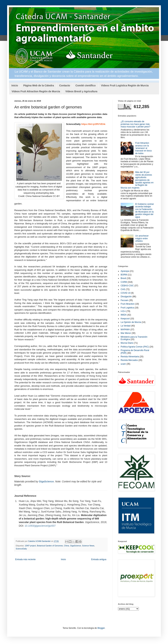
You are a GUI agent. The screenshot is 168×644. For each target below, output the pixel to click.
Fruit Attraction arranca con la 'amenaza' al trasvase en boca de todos (143, 148)
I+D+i (123, 311)
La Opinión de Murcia (131, 322)
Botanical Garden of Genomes (50, 546)
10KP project (30, 546)
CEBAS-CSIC (127, 286)
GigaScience (76, 546)
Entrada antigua (99, 559)
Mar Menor (126, 333)
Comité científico (86, 85)
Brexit (123, 278)
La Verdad (126, 326)
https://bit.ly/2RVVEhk (93, 124)
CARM (124, 282)
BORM (124, 275)
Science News (88, 546)
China (66, 546)
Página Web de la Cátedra (39, 85)
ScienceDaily (21, 549)
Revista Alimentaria (130, 357)
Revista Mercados (129, 360)
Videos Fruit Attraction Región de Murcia (36, 91)
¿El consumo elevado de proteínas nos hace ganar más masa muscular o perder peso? (135, 124)
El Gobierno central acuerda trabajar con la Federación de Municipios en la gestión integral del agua (144, 211)
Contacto (65, 85)
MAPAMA (125, 330)
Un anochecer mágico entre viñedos (142, 238)
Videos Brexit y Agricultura (81, 91)
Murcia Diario (127, 343)
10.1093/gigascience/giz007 (40, 526)
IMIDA (124, 315)
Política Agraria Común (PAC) (135, 347)
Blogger (101, 628)
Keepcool (125, 319)
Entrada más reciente (25, 559)
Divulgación (126, 297)
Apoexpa (125, 271)
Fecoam (124, 300)
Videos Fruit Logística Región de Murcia (125, 85)
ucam (123, 364)
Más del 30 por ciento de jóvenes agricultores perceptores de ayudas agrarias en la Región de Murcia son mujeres (137, 180)
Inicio (15, 85)
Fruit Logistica (127, 308)
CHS (123, 289)
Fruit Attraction (128, 304)
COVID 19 (126, 293)
